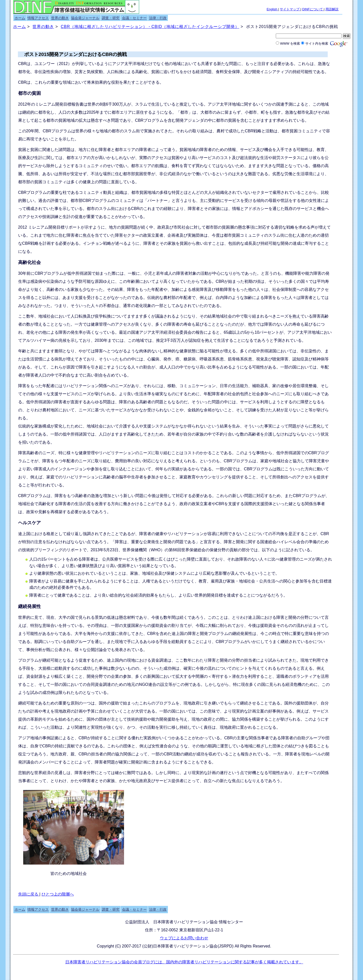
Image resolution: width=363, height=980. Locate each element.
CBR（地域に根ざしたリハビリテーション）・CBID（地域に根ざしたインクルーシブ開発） (150, 27)
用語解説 (332, 9)
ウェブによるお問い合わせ (184, 938)
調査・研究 (111, 18)
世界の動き (60, 18)
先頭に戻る (29, 894)
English (273, 9)
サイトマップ (290, 9)
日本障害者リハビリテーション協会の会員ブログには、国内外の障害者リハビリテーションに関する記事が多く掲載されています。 (184, 962)
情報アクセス (38, 18)
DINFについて (313, 9)
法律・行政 (158, 18)
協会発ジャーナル (85, 18)
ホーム (20, 18)
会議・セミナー (134, 18)
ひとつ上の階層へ (58, 894)
